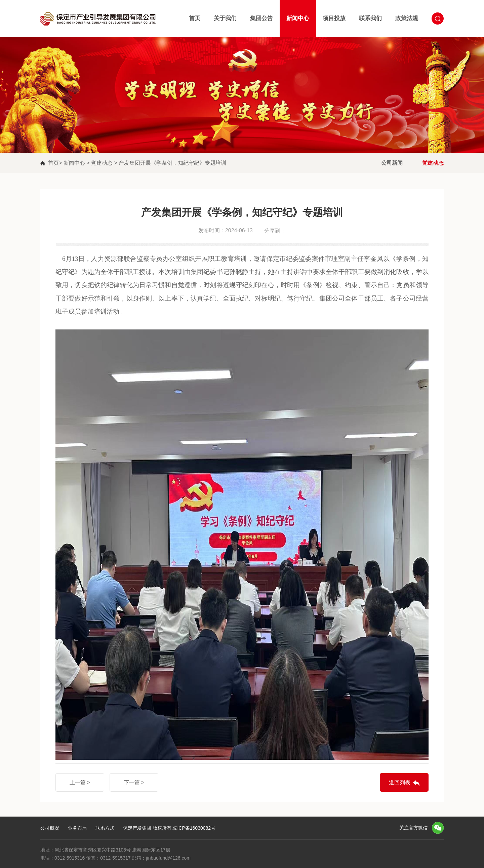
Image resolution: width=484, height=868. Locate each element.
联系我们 (370, 18)
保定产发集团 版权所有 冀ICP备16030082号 (169, 828)
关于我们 (225, 18)
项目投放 (334, 18)
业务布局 (77, 828)
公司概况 (50, 828)
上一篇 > (80, 782)
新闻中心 (298, 18)
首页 (195, 18)
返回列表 (400, 782)
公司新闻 (392, 163)
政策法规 (407, 18)
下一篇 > (134, 782)
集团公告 (261, 18)
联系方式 (105, 828)
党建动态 (103, 163)
